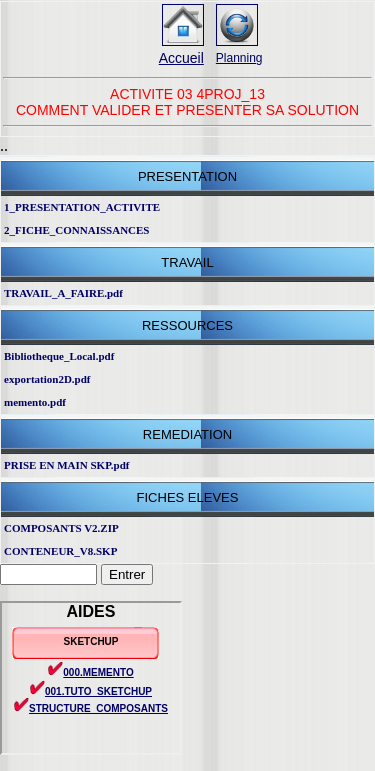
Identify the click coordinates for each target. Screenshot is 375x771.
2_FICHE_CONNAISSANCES (76, 230)
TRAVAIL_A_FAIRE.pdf (63, 293)
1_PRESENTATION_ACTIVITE (82, 207)
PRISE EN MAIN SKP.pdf (67, 465)
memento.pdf (35, 402)
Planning (239, 58)
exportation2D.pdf (47, 379)
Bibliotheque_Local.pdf (59, 356)
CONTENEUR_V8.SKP (60, 551)
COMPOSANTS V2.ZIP (61, 528)
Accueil (181, 58)
